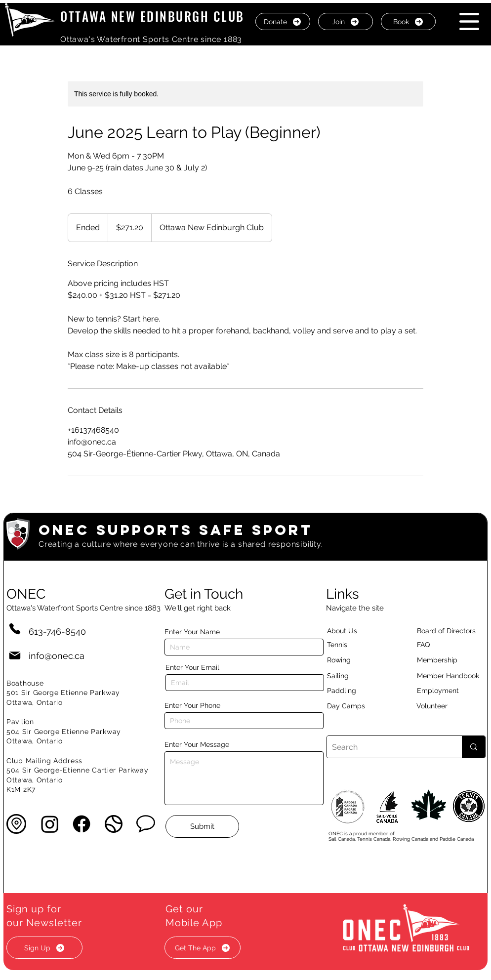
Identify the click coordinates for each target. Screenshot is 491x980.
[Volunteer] (449, 706)
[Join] (346, 21)
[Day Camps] (357, 706)
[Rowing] (348, 660)
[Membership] (442, 660)
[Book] (408, 21)
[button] (469, 21)
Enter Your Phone (192, 705)
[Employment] (450, 691)
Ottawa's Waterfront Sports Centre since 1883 (151, 39)
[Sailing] (357, 676)
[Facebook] (82, 824)
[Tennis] (343, 645)
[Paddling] (352, 691)
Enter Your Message (197, 744)
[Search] (387, 747)
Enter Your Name (192, 632)
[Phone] (15, 629)
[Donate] (283, 21)
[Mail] (15, 656)
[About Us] (360, 631)
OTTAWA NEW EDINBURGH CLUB (152, 16)
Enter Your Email (192, 667)
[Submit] (202, 826)
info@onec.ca (57, 656)
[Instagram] (50, 824)
